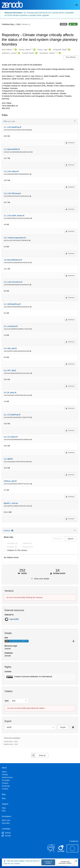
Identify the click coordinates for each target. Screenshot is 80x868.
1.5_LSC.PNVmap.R (12, 193)
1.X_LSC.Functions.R (13, 282)
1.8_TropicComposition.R (15, 238)
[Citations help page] (12, 531)
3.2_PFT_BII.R (10, 371)
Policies (5, 775)
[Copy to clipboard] (73, 641)
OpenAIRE (14, 619)
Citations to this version (17, 550)
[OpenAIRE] (61, 852)
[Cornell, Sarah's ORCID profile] (36, 53)
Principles (6, 780)
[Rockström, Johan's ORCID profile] (59, 53)
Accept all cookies (48, 862)
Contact (5, 789)
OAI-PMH (6, 823)
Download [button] (70, 143)
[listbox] (19, 701)
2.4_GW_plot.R (10, 348)
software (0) (12, 547)
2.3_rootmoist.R (11, 326)
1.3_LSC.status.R (11, 171)
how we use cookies (12, 863)
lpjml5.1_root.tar (11, 503)
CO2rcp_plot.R (10, 481)
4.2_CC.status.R (11, 437)
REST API (6, 820)
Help (4, 808)
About (4, 772)
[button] (40, 677)
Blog (4, 798)
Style (7, 701)
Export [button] (63, 727)
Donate (6, 836)
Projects (5, 783)
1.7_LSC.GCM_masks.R (14, 216)
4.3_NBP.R (8, 459)
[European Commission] (72, 852)
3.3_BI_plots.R (10, 393)
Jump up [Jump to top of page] (38, 755)
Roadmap (6, 786)
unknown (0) (27, 547)
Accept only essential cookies (65, 862)
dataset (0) (27, 543)
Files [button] (40, 121)
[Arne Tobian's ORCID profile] (15, 50)
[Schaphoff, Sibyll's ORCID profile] (69, 50)
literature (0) (12, 543)
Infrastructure (7, 777)
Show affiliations (71, 57)
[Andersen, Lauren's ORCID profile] (19, 53)
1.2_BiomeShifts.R (12, 149)
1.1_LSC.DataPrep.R (13, 127)
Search (71, 539)
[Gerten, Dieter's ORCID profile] (34, 50)
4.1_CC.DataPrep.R (12, 415)
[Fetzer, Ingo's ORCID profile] (49, 50)
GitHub (6, 833)
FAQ (4, 811)
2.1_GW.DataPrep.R (12, 304)
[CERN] (51, 852)
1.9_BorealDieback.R (13, 260)
